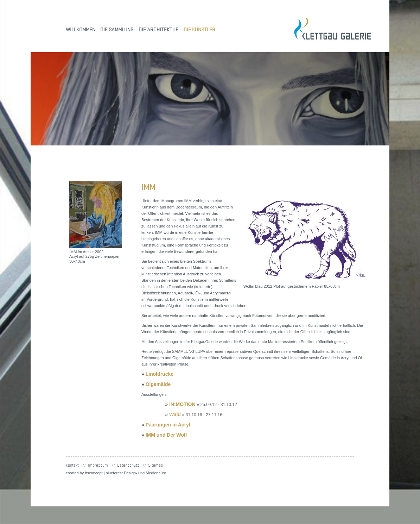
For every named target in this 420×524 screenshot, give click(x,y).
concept (94, 473)
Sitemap (155, 465)
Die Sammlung (117, 29)
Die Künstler (199, 29)
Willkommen (81, 29)
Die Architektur (159, 29)
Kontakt (72, 465)
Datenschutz (128, 465)
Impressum (98, 465)
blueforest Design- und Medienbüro (136, 473)
